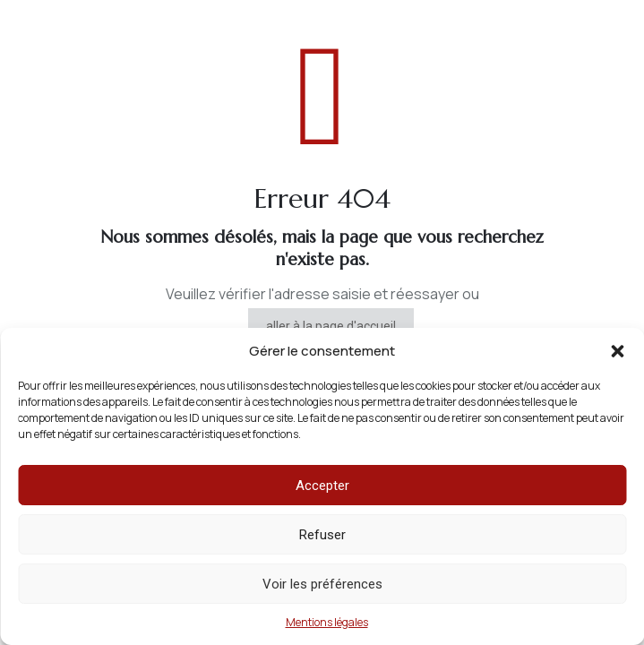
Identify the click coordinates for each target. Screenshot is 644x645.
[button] (617, 351)
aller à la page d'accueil (331, 326)
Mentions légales (327, 622)
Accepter (322, 486)
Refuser (322, 535)
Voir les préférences (322, 584)
